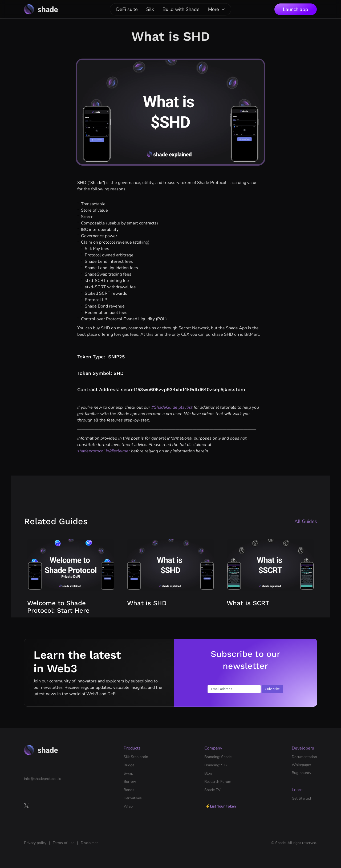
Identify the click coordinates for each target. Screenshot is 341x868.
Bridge (129, 765)
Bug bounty (301, 773)
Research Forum (218, 782)
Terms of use (64, 843)
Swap (128, 773)
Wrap (128, 806)
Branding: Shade (218, 757)
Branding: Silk (216, 765)
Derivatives (133, 798)
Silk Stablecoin (136, 757)
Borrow (130, 782)
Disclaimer (89, 843)
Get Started (301, 798)
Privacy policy (35, 843)
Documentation (304, 757)
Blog (208, 773)
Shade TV (212, 790)
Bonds (129, 790)
